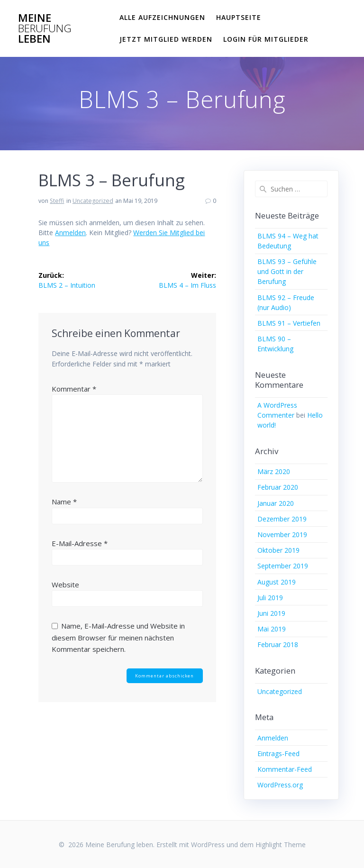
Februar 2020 (278, 487)
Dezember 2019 (282, 519)
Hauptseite (239, 17)
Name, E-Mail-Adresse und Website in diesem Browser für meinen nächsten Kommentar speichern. (118, 637)
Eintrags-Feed (278, 754)
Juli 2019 (270, 598)
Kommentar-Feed (285, 769)
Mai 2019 (272, 629)
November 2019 (282, 535)
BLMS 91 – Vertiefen (289, 323)
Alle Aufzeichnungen (162, 17)
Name (64, 502)
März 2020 (274, 471)
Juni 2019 (271, 613)
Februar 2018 (278, 644)
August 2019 (277, 582)
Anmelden (70, 233)
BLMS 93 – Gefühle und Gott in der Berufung (287, 271)
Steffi (57, 201)
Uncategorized (93, 201)
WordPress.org (280, 785)
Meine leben (45, 29)
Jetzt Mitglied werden (166, 39)
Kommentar (74, 389)
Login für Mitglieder (266, 39)
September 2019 (283, 566)
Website (65, 585)
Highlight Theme (281, 845)
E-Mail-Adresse (80, 543)
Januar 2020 (276, 503)
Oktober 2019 (278, 550)
